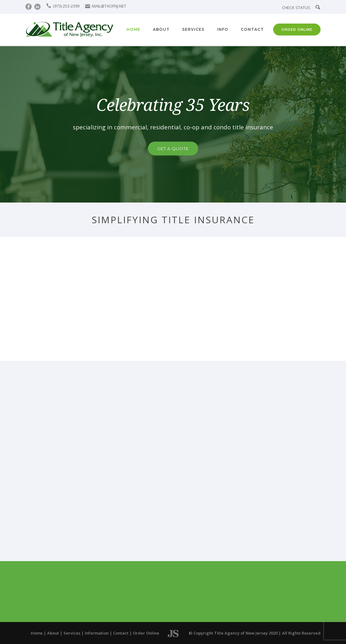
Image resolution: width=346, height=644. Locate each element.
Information (97, 633)
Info (223, 29)
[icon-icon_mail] (88, 6)
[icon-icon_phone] (49, 6)
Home (133, 29)
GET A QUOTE (173, 149)
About (161, 29)
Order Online (146, 633)
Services (193, 29)
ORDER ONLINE (297, 30)
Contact (252, 29)
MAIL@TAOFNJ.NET (109, 6)
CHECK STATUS (296, 8)
